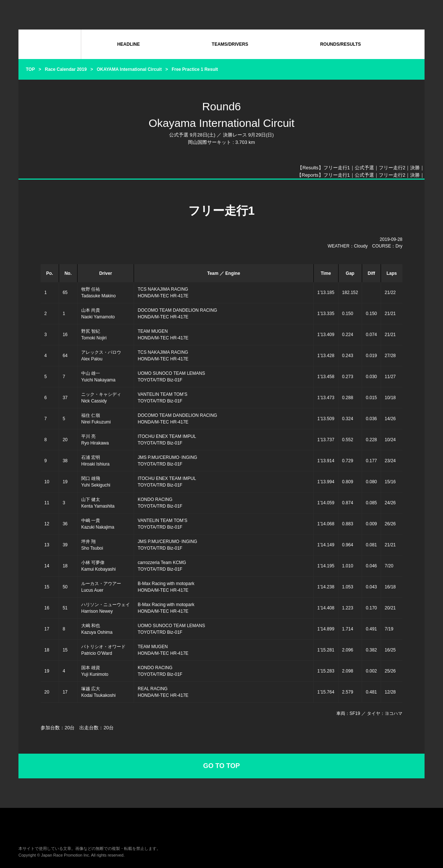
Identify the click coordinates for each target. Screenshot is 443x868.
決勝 (415, 168)
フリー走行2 (392, 168)
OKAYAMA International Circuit (129, 69)
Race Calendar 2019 (66, 69)
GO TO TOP (221, 766)
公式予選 (364, 168)
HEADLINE (128, 44)
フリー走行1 (337, 168)
